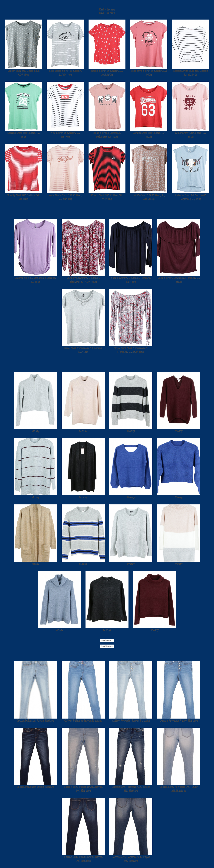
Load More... (107, 640)
